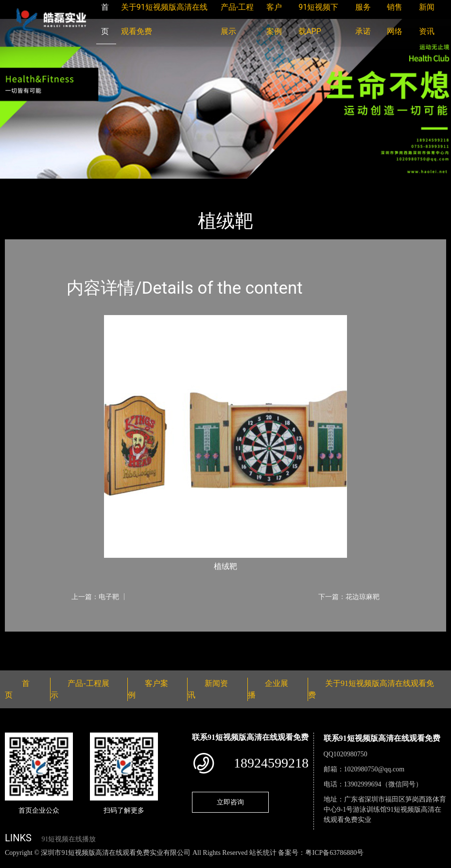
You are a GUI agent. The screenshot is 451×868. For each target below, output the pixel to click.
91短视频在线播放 (69, 839)
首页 (22, 185)
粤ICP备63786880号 (334, 853)
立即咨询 (230, 802)
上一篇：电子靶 (95, 597)
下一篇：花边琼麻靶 (349, 597)
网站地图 (15, 863)
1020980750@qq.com (374, 769)
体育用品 (112, 185)
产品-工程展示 (63, 185)
